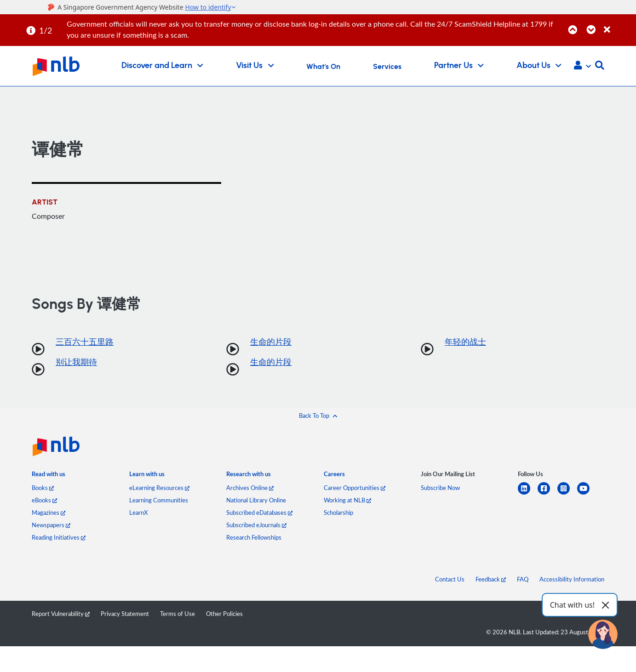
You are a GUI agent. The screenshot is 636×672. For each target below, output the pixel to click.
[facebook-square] (547, 494)
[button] (582, 66)
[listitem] (49, 476)
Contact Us (450, 579)
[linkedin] (528, 494)
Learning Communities (159, 500)
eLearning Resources (159, 488)
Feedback (491, 579)
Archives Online (250, 488)
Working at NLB (347, 500)
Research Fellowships (254, 537)
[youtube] (587, 494)
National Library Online (256, 500)
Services (387, 67)
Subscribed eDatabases (259, 513)
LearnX (138, 513)
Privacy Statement (125, 614)
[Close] (618, 25)
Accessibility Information (572, 579)
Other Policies (224, 614)
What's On (323, 67)
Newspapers (51, 525)
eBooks (44, 500)
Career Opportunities (355, 488)
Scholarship (338, 513)
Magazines (49, 513)
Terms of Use (178, 614)
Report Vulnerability (61, 614)
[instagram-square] (567, 494)
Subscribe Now (440, 488)
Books (43, 488)
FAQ (523, 579)
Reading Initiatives (59, 537)
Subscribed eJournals (256, 525)
